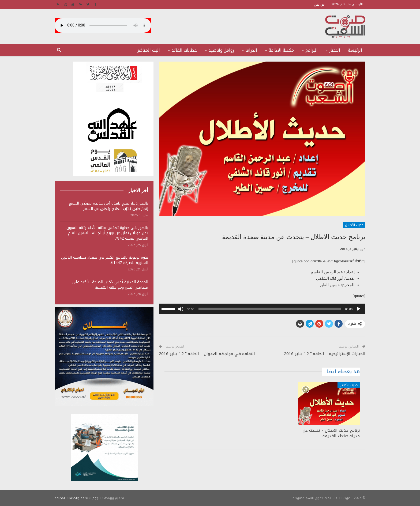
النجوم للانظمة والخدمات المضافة (78, 498)
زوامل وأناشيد (221, 50)
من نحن (319, 4)
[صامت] (181, 309)
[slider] (270, 309)
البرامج (312, 50)
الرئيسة (355, 50)
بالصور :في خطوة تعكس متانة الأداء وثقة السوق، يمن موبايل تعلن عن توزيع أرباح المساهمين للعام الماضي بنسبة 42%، (107, 233)
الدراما (251, 50)
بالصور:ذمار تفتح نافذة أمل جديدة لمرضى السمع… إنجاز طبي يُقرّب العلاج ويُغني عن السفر (107, 206)
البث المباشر (149, 50)
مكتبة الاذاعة (281, 50)
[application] (262, 309)
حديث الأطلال (354, 225)
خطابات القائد (184, 50)
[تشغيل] (358, 309)
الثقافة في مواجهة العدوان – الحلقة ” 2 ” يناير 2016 (207, 354)
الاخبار (335, 50)
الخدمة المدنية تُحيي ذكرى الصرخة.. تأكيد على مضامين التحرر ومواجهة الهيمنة (110, 285)
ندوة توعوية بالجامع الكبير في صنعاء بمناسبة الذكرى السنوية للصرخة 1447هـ (105, 260)
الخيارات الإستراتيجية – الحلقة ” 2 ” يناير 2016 (325, 354)
